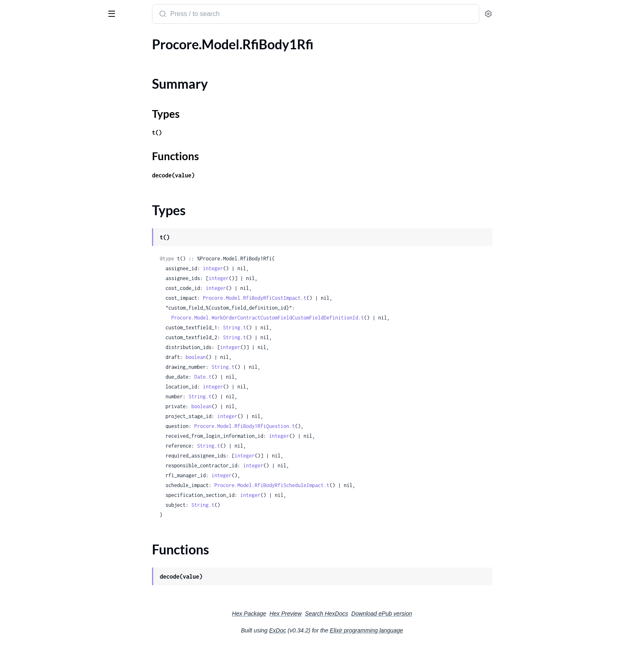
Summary (27, 70)
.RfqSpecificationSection (40, 492)
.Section (17, 603)
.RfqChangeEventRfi (35, 381)
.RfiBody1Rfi (24, 55)
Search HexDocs (388, 614)
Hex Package (311, 614)
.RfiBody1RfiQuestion (37, 104)
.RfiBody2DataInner (34, 126)
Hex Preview (347, 614)
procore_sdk (28, 10)
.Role (13, 503)
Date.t (264, 377)
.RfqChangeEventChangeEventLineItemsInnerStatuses (59, 348)
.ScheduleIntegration (36, 559)
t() (218, 132)
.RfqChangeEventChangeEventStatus (59, 359)
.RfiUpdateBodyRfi (33, 215)
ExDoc (339, 630)
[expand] (115, 55)
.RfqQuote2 (23, 437)
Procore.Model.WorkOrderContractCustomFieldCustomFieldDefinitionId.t (329, 318)
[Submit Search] (224, 15)
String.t (296, 328)
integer (275, 268)
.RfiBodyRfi (22, 137)
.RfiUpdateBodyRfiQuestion (46, 226)
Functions (28, 89)
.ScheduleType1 (28, 592)
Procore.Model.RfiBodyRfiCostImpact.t (316, 298)
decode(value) (235, 175)
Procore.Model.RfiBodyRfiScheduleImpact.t (333, 485)
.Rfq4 (14, 282)
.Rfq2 (14, 259)
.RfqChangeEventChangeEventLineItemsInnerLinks (59, 337)
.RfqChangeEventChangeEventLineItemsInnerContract (59, 326)
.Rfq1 (14, 248)
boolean (257, 357)
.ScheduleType (26, 581)
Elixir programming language (428, 630)
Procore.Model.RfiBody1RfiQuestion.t (306, 426)
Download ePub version (443, 614)
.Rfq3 (14, 270)
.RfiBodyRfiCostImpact (39, 148)
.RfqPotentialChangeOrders (46, 403)
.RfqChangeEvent (31, 293)
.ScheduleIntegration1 (37, 570)
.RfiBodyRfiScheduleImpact (45, 171)
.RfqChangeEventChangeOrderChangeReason (59, 370)
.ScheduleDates (28, 548)
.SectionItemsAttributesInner (48, 614)
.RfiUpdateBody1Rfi (34, 193)
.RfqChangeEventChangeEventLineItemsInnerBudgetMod (59, 315)
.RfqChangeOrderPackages (44, 392)
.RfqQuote (21, 415)
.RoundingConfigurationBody (48, 525)
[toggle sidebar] (113, 13)
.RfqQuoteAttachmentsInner (47, 448)
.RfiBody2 (20, 115)
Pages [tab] (15, 38)
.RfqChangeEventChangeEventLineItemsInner (59, 304)
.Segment (19, 625)
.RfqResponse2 (27, 481)
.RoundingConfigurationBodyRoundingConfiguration (59, 537)
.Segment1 (21, 636)
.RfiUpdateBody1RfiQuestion (48, 204)
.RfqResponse (25, 459)
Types (22, 79)
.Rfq (12, 237)
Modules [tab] (46, 38)
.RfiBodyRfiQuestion (35, 160)
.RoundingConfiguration (40, 514)
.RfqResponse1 (27, 470)
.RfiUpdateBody (29, 182)
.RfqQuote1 (23, 426)
